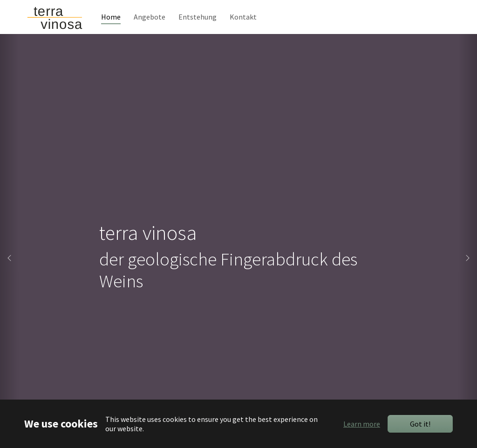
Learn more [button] (362, 424)
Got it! (420, 424)
